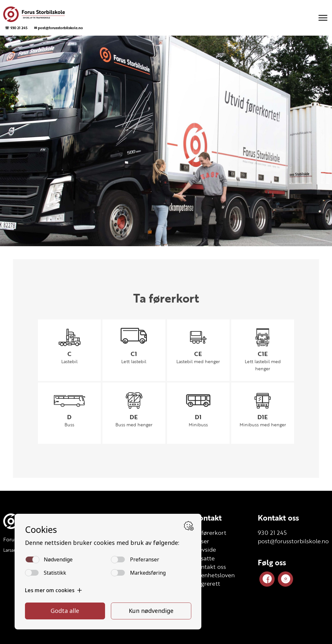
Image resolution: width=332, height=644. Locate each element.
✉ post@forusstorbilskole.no (59, 28)
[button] (323, 18)
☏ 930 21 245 (16, 28)
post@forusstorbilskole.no (293, 541)
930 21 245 (272, 533)
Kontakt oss (278, 518)
